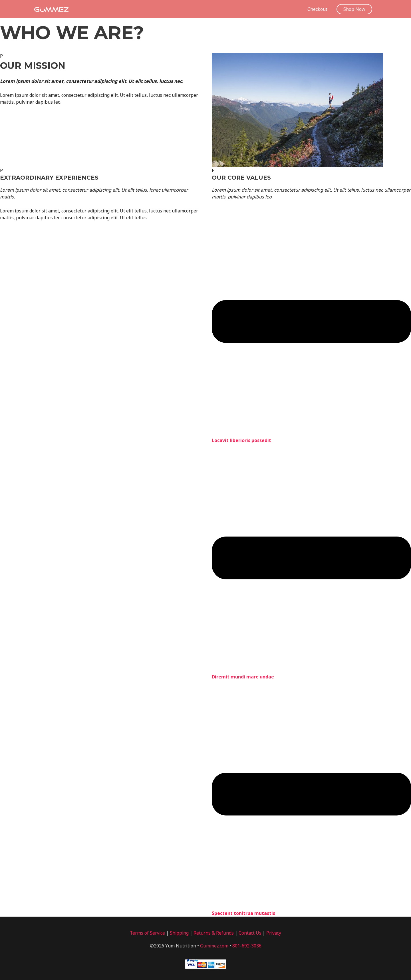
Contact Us (250, 933)
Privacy (275, 933)
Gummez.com (214, 947)
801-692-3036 (247, 947)
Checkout (317, 9)
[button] (354, 9)
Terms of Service (147, 933)
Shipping (179, 933)
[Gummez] (51, 9)
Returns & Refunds (214, 933)
